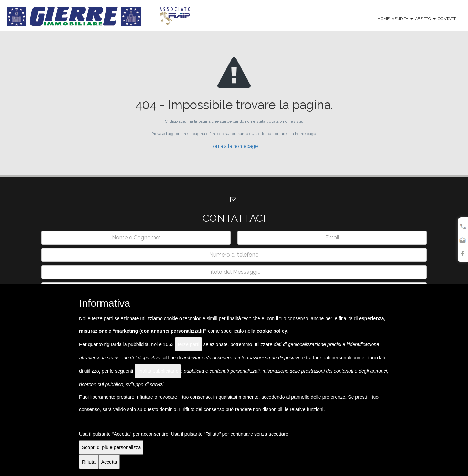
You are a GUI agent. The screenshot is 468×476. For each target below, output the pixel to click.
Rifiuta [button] (89, 462)
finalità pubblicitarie (158, 371)
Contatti (447, 19)
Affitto (425, 19)
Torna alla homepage (234, 146)
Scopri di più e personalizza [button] (111, 447)
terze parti (189, 344)
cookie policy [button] (272, 331)
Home (384, 19)
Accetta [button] (109, 462)
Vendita (402, 19)
